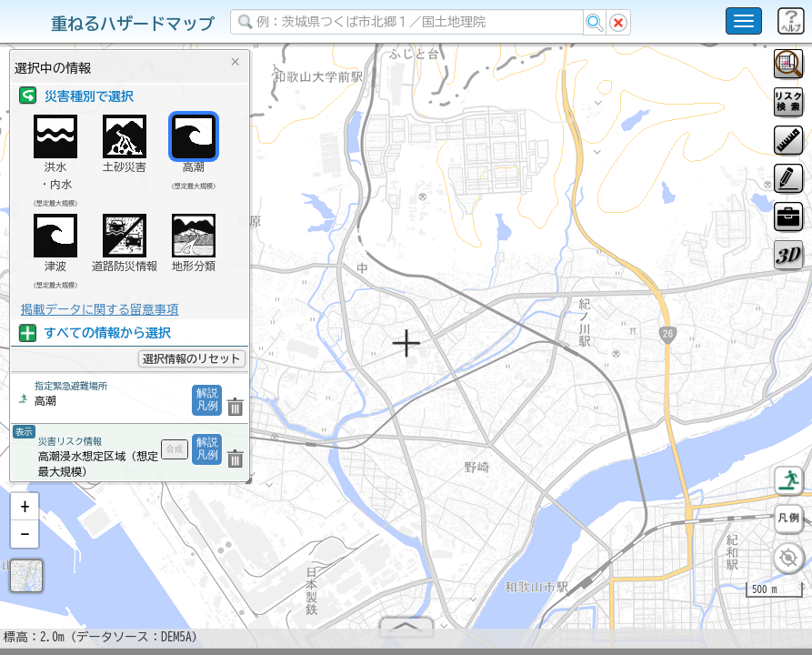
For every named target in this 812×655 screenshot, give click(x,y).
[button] (25, 514)
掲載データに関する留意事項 (100, 309)
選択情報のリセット (192, 358)
